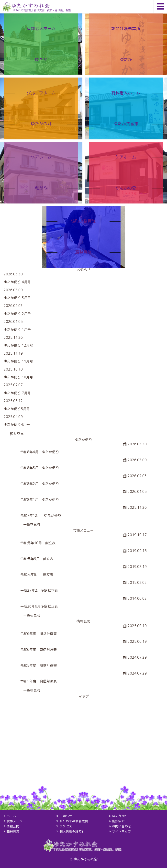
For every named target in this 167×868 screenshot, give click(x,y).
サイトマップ (122, 831)
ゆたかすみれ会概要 (73, 821)
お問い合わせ (122, 826)
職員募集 (13, 831)
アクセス (66, 826)
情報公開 (13, 826)
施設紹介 (118, 821)
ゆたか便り (120, 816)
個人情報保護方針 (72, 831)
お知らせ (66, 816)
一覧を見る (15, 434)
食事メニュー (16, 821)
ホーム (11, 816)
